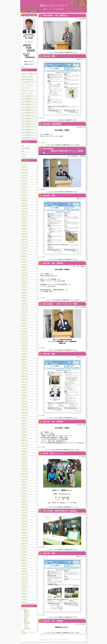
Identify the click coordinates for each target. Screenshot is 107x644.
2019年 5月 (24, 393)
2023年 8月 (24, 535)
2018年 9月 (24, 371)
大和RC (26, 625)
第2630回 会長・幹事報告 (53, 621)
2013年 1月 (24, 181)
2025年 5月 (24, 594)
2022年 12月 (25, 513)
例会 (75, 52)
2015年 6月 (24, 262)
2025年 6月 (24, 596)
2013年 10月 (25, 206)
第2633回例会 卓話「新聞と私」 (56, 15)
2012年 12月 (25, 178)
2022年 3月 (24, 488)
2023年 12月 (25, 546)
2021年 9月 (24, 471)
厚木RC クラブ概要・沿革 (29, 74)
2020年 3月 (24, 421)
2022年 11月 (25, 510)
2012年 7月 (24, 164)
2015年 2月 (24, 251)
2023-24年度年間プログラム (29, 135)
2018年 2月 (24, 351)
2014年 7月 (24, 231)
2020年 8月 (24, 435)
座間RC (26, 619)
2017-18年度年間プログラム (29, 118)
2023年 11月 (25, 543)
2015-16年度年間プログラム (29, 113)
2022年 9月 (24, 504)
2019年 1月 (24, 382)
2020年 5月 (24, 426)
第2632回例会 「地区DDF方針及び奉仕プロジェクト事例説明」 (63, 151)
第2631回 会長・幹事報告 (53, 422)
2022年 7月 (24, 499)
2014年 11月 (25, 242)
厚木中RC (26, 613)
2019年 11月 (25, 410)
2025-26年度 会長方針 (27, 76)
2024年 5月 (24, 560)
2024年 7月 (24, 566)
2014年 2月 (24, 217)
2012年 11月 (25, 175)
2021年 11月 (25, 477)
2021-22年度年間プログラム (29, 129)
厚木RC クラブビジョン (28, 90)
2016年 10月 (25, 306)
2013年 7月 (24, 198)
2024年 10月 (25, 574)
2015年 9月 (24, 270)
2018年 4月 (24, 357)
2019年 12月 (25, 412)
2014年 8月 (24, 234)
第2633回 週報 (49, 56)
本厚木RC (26, 617)
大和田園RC (27, 629)
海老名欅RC (27, 623)
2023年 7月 (24, 532)
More (23, 67)
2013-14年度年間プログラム (29, 107)
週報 (75, 120)
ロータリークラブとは (27, 85)
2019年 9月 (24, 404)
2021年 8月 (24, 468)
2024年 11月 (25, 577)
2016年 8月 (24, 301)
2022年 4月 (24, 490)
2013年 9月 (24, 203)
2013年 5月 (24, 192)
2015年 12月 (25, 278)
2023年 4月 (24, 524)
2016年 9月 (24, 304)
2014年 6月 (24, 228)
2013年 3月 (24, 186)
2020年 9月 (24, 437)
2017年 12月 (25, 345)
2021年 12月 (25, 479)
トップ (40, 640)
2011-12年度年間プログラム (29, 102)
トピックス (75, 507)
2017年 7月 (24, 331)
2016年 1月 (24, 281)
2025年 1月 (24, 583)
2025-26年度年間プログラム (29, 82)
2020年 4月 (24, 424)
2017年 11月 (25, 343)
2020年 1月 (24, 415)
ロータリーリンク (26, 88)
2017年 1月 (24, 315)
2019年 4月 (24, 390)
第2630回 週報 (49, 553)
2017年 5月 (24, 326)
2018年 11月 (25, 376)
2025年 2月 (24, 585)
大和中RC (26, 627)
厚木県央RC (27, 615)
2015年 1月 (24, 248)
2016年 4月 (24, 290)
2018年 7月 (24, 365)
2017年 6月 (24, 329)
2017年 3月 (24, 320)
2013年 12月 (25, 212)
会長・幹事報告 (75, 145)
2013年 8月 (24, 200)
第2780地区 (24, 609)
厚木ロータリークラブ (53, 6)
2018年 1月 (24, 348)
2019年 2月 (24, 384)
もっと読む (42, 118)
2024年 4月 (24, 557)
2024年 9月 (24, 571)
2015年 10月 (25, 273)
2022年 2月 (24, 485)
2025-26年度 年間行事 (27, 79)
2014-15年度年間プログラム (29, 110)
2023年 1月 (24, 516)
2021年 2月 (24, 451)
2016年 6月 (24, 295)
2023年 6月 (24, 530)
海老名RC (26, 621)
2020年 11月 (25, 443)
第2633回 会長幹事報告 (52, 124)
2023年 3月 (24, 521)
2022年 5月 (24, 493)
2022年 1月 (24, 482)
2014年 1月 (24, 214)
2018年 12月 (25, 379)
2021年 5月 (24, 460)
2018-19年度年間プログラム (29, 121)
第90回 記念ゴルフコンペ (53, 453)
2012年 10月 (25, 172)
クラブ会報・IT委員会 (53, 52)
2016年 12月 (25, 312)
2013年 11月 (25, 209)
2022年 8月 (24, 502)
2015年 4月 (24, 256)
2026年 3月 (24, 602)
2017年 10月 (25, 340)
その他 (23, 157)
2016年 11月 (25, 309)
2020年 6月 (24, 429)
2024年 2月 (24, 552)
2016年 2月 (24, 284)
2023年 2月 (24, 518)
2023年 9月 (24, 538)
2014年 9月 (24, 237)
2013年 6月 (24, 195)
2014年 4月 (24, 223)
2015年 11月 (25, 276)
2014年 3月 (24, 220)
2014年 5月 (24, 225)
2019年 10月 (25, 407)
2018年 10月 (25, 373)
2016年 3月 (24, 287)
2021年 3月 (24, 454)
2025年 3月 (24, 588)
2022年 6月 (24, 496)
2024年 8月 (24, 569)
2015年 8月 (24, 267)
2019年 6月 (24, 396)
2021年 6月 (24, 463)
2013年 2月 (24, 184)
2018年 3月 (24, 354)
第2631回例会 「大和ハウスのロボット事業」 (61, 304)
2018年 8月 (24, 368)
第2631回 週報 (49, 354)
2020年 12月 (25, 446)
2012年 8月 (24, 167)
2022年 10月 (25, 507)
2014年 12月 (25, 245)
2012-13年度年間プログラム (29, 104)
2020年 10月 (25, 440)
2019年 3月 (24, 387)
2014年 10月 (25, 239)
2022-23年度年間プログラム (29, 132)
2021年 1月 (24, 449)
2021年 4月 (24, 457)
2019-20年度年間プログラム (29, 124)
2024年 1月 (24, 549)
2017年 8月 (24, 334)
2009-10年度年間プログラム (29, 96)
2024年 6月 (24, 563)
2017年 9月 (24, 337)
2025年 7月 (24, 599)
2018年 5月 (24, 359)
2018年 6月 (24, 362)
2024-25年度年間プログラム (29, 138)
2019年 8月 (24, 401)
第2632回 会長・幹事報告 (53, 263)
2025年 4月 (24, 591)
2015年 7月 (24, 265)
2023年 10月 (25, 541)
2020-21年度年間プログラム (29, 127)
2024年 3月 (24, 555)
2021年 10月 (25, 474)
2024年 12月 (25, 580)
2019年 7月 (24, 398)
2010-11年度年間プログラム (29, 99)
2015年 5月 (24, 259)
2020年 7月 (24, 432)
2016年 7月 (24, 298)
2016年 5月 (24, 292)
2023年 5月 (24, 527)
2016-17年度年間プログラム (29, 116)
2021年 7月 (24, 465)
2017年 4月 (24, 323)
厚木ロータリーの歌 (27, 93)
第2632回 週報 (49, 196)
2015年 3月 (24, 253)
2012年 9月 (24, 170)
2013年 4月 (24, 189)
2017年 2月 (24, 318)
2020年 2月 (24, 418)
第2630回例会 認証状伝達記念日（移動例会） (61, 511)
